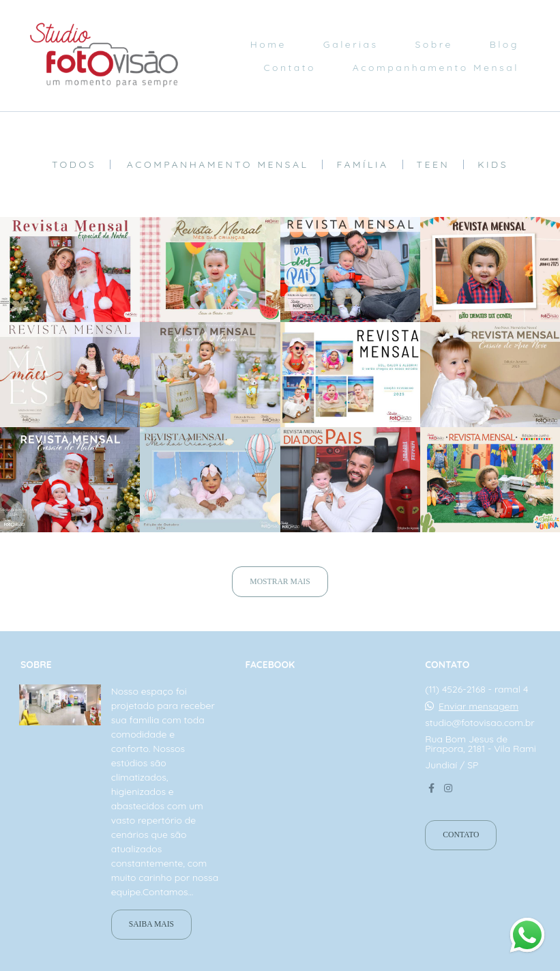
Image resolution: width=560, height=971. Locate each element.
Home (268, 44)
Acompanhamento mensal (218, 164)
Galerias (351, 44)
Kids (493, 164)
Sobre (434, 44)
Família (362, 164)
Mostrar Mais (280, 582)
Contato (290, 68)
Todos (74, 164)
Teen (433, 164)
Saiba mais (151, 924)
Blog (504, 44)
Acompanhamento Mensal (436, 68)
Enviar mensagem (478, 706)
